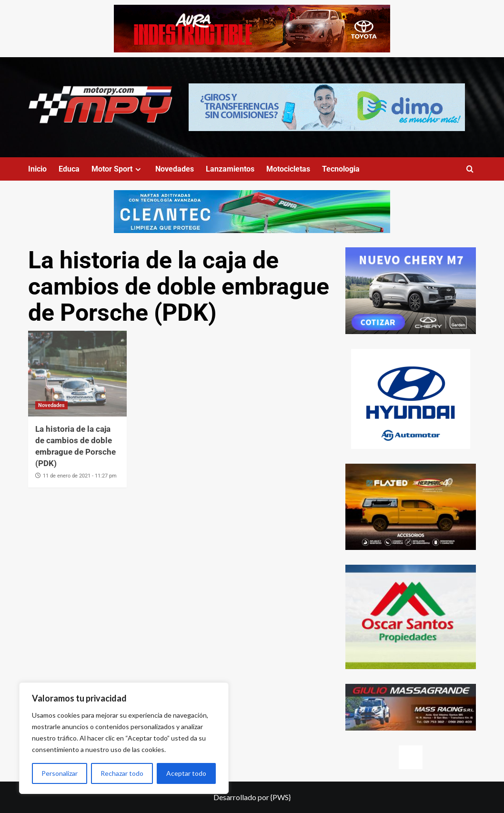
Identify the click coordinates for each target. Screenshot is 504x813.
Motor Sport (117, 169)
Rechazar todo (122, 773)
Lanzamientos (230, 169)
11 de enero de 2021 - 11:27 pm (80, 476)
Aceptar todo (186, 773)
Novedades (175, 169)
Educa (69, 169)
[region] (124, 738)
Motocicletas (288, 169)
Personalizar (60, 773)
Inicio (37, 169)
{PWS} (281, 797)
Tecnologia (341, 169)
